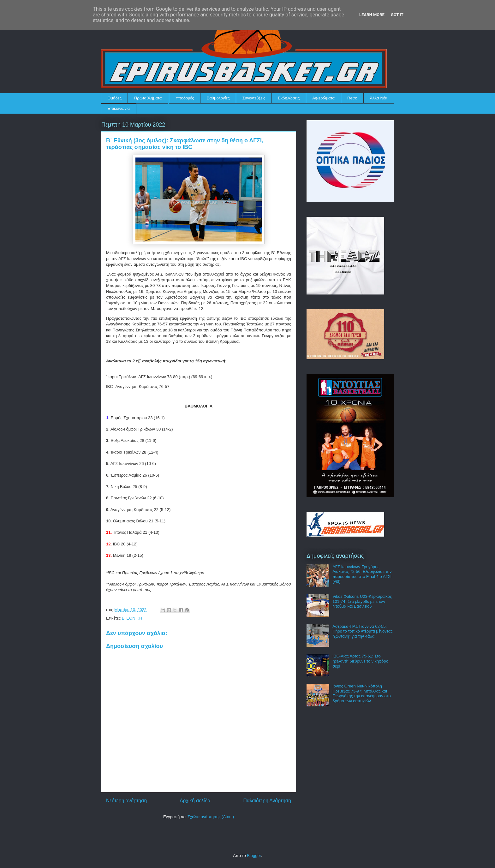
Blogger (254, 856)
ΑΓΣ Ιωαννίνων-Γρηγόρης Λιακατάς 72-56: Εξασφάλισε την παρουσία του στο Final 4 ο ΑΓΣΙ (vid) (362, 574)
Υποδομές (185, 98)
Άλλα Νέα (379, 98)
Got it (397, 15)
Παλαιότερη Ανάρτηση (267, 801)
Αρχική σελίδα (195, 801)
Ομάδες (115, 98)
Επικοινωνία (119, 108)
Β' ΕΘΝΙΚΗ (132, 618)
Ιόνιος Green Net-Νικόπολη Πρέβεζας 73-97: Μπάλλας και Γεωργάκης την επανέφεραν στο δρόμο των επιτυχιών (361, 693)
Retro (352, 98)
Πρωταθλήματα (148, 98)
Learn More (372, 15)
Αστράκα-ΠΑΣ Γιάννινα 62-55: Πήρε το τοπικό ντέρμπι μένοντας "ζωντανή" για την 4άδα (362, 631)
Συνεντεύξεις (254, 98)
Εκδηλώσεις (289, 98)
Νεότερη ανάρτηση (126, 801)
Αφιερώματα (323, 98)
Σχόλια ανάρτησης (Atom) (211, 817)
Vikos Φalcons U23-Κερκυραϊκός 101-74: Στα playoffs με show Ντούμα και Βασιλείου (362, 601)
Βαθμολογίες (218, 98)
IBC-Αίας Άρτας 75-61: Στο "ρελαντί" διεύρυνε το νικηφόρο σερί (360, 661)
